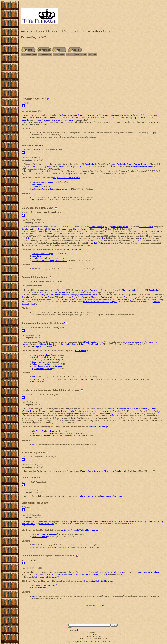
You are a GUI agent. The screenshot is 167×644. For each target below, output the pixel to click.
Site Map (70, 55)
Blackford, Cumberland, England (121, 299)
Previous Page (81, 55)
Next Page (92, 55)
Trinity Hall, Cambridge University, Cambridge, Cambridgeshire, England (69, 295)
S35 (33, 137)
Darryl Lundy (93, 634)
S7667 (34, 315)
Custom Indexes (45, 55)
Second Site (89, 642)
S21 (33, 133)
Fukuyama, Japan (67, 299)
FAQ (35, 55)
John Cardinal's (81, 642)
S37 (33, 199)
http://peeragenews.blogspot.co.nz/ (63, 547)
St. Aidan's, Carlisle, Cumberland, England (100, 302)
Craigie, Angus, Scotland (43, 346)
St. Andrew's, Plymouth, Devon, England (38, 297)
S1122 (34, 547)
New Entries (26, 55)
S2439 (34, 379)
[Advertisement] (93, 78)
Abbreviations (59, 55)
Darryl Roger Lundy (86, 379)
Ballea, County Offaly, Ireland (45, 577)
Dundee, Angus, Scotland (94, 342)
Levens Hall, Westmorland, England (102, 243)
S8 (33, 197)
